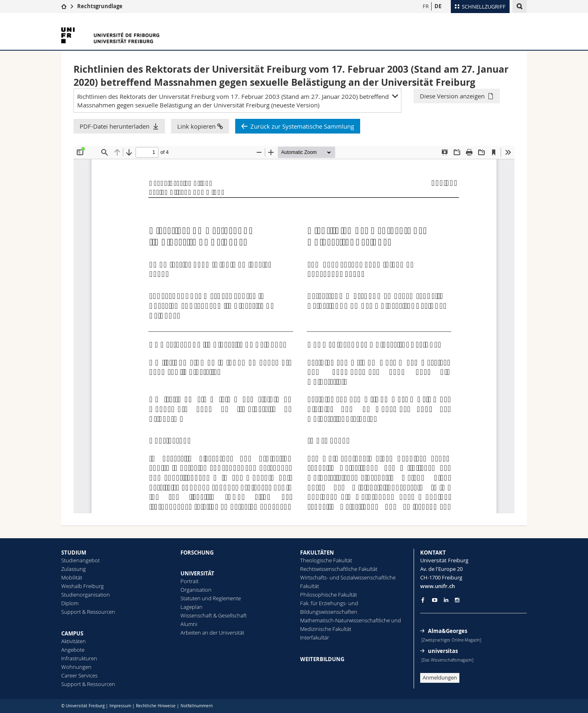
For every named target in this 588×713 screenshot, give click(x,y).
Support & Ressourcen (88, 612)
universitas (443, 651)
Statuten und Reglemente (211, 598)
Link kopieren (200, 126)
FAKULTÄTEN (317, 553)
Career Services (79, 675)
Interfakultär (315, 637)
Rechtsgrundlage (100, 6)
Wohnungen (76, 667)
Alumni (189, 624)
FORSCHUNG (197, 553)
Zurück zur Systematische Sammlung (302, 126)
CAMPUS (72, 633)
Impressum (120, 706)
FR (426, 6)
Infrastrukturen (79, 658)
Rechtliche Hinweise (156, 706)
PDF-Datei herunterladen (115, 126)
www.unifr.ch (438, 586)
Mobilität (72, 577)
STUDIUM (74, 553)
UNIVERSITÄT (197, 573)
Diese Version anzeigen (452, 96)
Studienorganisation (86, 595)
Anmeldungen (440, 677)
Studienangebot (80, 560)
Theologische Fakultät (326, 560)
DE (438, 6)
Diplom (70, 603)
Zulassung (73, 569)
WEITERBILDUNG (322, 659)
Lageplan (192, 607)
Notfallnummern (197, 706)
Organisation (196, 590)
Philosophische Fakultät (329, 595)
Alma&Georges (448, 631)
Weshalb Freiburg (82, 586)
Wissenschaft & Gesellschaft (214, 615)
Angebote (73, 650)
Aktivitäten (73, 641)
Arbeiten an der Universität (212, 633)
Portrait (189, 581)
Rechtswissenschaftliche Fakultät (339, 569)
